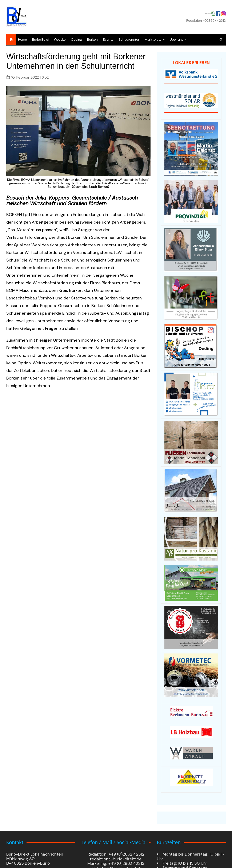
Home (23, 40)
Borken (92, 40)
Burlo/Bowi (40, 40)
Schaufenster (129, 40)
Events (108, 40)
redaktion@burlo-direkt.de (116, 859)
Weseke (60, 40)
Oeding (76, 40)
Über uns (177, 40)
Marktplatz (153, 40)
